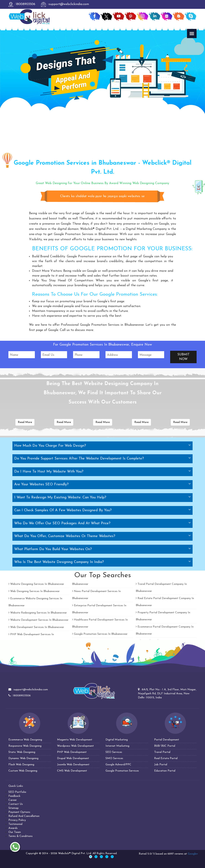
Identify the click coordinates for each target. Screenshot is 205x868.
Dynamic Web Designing (23, 758)
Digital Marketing (117, 740)
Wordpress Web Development (75, 746)
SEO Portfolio (17, 792)
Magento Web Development (75, 740)
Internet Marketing (117, 746)
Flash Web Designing (21, 765)
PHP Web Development (72, 752)
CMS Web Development (72, 771)
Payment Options (19, 812)
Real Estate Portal (166, 758)
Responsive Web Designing (25, 746)
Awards (13, 828)
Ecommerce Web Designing (25, 740)
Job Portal (161, 765)
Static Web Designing (22, 752)
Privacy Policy (17, 820)
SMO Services (114, 758)
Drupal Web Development (73, 758)
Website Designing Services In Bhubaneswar (36, 584)
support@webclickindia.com (31, 690)
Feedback (14, 796)
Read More (25, 422)
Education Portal (165, 771)
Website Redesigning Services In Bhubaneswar (38, 613)
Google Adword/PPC (118, 765)
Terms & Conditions (21, 836)
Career (13, 800)
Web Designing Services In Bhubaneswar (34, 591)
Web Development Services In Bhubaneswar (36, 627)
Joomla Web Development (73, 765)
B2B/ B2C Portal (165, 746)
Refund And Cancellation (24, 816)
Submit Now (183, 357)
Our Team (15, 832)
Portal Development (167, 740)
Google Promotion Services (122, 771)
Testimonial (15, 824)
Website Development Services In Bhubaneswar (38, 620)
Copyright (32, 853)
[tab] (102, 446)
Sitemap (14, 808)
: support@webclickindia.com (65, 4)
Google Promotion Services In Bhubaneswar (100, 634)
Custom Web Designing (23, 771)
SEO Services (114, 752)
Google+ (193, 854)
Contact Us (16, 804)
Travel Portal (162, 752)
